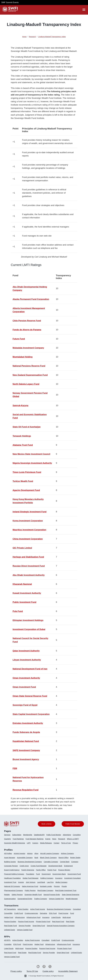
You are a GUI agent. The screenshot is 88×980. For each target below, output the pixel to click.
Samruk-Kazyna (20, 405)
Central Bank (65, 862)
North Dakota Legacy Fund (26, 384)
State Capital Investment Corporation (31, 714)
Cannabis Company (51, 862)
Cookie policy (48, 971)
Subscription (17, 835)
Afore (36, 853)
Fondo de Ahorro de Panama (27, 330)
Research (62, 839)
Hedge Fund (9, 917)
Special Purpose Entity (52, 895)
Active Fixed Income (38, 909)
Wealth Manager (72, 899)
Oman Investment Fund (24, 687)
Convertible (8, 913)
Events (48, 839)
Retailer (7, 895)
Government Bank (59, 874)
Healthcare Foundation (12, 878)
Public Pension (30, 890)
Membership (28, 835)
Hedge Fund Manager (31, 878)
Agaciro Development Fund (26, 490)
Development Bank (55, 866)
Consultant (77, 909)
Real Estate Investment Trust (66, 890)
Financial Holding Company (14, 874)
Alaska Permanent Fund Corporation (31, 299)
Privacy (75, 843)
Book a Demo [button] (47, 824)
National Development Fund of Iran (30, 669)
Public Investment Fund (24, 602)
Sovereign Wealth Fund (33, 895)
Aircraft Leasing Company (50, 853)
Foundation (30, 874)
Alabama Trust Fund (23, 445)
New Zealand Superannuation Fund (30, 375)
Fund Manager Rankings (35, 839)
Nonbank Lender (46, 886)
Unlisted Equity (10, 930)
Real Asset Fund (58, 922)
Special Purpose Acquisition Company (61, 926)
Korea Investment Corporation (28, 521)
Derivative (44, 913)
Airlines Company (67, 853)
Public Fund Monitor (54, 835)
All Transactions (10, 909)
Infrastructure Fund (33, 917)
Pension (57, 886)
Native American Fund (30, 886)
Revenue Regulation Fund (26, 790)
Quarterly (8, 839)
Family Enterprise (28, 870)
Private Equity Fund (43, 922)
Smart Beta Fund (39, 926)
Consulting (77, 835)
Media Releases (46, 843)
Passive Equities (10, 922)
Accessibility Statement (68, 971)
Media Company (61, 882)
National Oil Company (12, 886)
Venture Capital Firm (56, 899)
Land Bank (41, 882)
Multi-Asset (67, 917)
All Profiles (8, 853)
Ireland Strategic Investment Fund (30, 512)
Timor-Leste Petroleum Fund (27, 472)
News (54, 839)
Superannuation (10, 899)
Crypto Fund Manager (39, 866)
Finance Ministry (64, 870)
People (64, 886)
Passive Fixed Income (26, 922)
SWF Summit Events (10, 2)
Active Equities (23, 909)
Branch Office (64, 858)
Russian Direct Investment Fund (29, 566)
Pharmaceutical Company (14, 890)
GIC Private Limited (22, 548)
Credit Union (24, 866)
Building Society (10, 862)
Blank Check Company (48, 858)
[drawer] (84, 10)
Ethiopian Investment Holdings (28, 620)
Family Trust (52, 870)
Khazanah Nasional (22, 584)
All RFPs (7, 940)
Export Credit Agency (12, 870)
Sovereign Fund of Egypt (25, 705)
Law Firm (50, 882)
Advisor (30, 853)
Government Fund (74, 874)
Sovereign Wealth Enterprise (15, 843)
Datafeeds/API (39, 835)
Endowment (68, 866)
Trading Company (41, 899)
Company (75, 862)
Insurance (59, 878)
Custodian (8, 944)
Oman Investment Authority (26, 678)
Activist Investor (20, 853)
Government (46, 874)
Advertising (67, 835)
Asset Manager (10, 858)
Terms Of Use (32, 971)
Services (7, 835)
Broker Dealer (75, 858)
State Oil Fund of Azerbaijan (27, 427)
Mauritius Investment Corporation (29, 530)
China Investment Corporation (28, 539)
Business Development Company (30, 862)
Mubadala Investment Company (28, 348)
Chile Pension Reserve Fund (27, 321)
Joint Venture (31, 882)
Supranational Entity (25, 899)
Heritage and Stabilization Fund (28, 557)
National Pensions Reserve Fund (29, 366)
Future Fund (19, 339)
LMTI (29, 843)
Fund (38, 874)
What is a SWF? (73, 839)
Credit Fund (19, 913)
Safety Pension (17, 895)
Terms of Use (66, 843)
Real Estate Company (45, 890)
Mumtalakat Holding (23, 357)
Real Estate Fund (10, 926)
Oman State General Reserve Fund (30, 696)
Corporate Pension (11, 866)
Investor (21, 882)
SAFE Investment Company (26, 750)
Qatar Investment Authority (26, 651)
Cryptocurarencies (31, 913)
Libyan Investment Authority (27, 660)
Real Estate (70, 922)
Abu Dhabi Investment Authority (29, 575)
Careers (35, 843)
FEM (15, 768)
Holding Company (47, 878)
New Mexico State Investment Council (31, 454)
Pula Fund (18, 611)
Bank (36, 858)
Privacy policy (16, 971)
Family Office (41, 870)
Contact (56, 843)
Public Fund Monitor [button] (73, 824)
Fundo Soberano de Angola (26, 732)
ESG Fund (53, 913)
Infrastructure (20, 917)
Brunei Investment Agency (26, 759)
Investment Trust (10, 882)
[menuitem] (8, 836)
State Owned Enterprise (71, 895)
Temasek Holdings (22, 436)
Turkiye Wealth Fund (23, 481)
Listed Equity (56, 917)
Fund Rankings (18, 839)
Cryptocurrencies (68, 940)
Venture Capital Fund (25, 930)
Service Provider (25, 926)
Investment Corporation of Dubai (29, 629)
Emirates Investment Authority (28, 723)
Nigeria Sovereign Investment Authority (32, 463)
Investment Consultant (72, 878)
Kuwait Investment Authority (27, 593)
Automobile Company (25, 858)
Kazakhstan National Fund (26, 741)
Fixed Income (63, 913)
